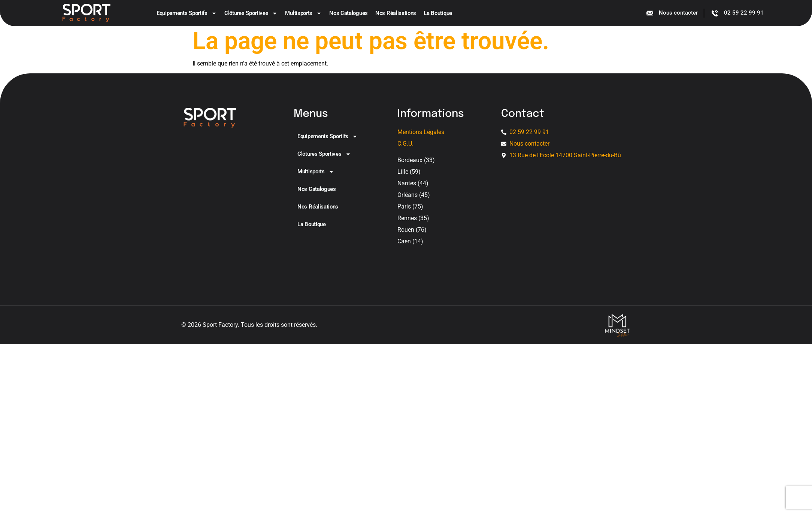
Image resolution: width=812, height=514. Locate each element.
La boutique (438, 13)
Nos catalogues (349, 13)
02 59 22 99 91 (744, 13)
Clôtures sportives (251, 13)
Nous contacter (678, 13)
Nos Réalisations (396, 13)
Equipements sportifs (187, 13)
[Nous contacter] (650, 13)
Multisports (303, 13)
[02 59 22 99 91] (715, 13)
